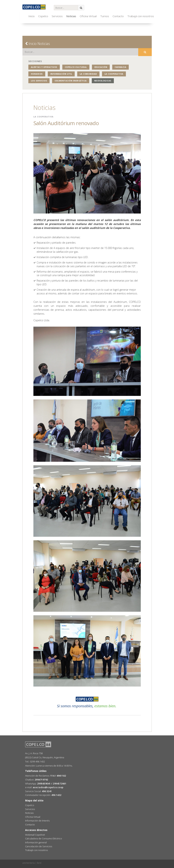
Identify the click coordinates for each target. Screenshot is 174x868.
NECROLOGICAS (103, 81)
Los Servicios (39, 81)
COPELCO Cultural (76, 67)
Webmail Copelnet (35, 835)
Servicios (57, 16)
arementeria (29, 863)
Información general (36, 842)
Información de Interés (37, 821)
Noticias (71, 16)
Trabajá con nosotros (141, 16)
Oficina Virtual (88, 16)
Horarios (37, 74)
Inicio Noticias (38, 44)
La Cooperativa (114, 74)
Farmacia (120, 67)
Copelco (43, 16)
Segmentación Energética (71, 81)
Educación (101, 67)
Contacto (118, 16)
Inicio (32, 16)
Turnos (105, 16)
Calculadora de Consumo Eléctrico (44, 838)
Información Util (61, 74)
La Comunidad (88, 74)
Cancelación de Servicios (39, 846)
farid (39, 863)
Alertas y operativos (44, 67)
